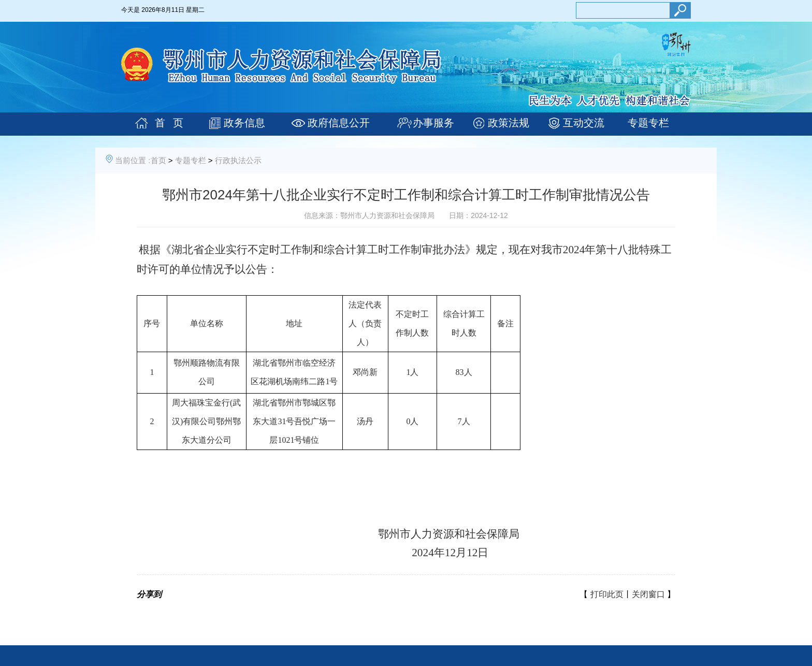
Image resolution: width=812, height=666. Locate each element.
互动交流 (584, 123)
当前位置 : (133, 160)
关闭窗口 (648, 594)
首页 (158, 160)
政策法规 (509, 123)
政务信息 (244, 123)
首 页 (169, 123)
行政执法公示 (238, 160)
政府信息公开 (339, 123)
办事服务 (433, 123)
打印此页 (607, 594)
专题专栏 (648, 123)
